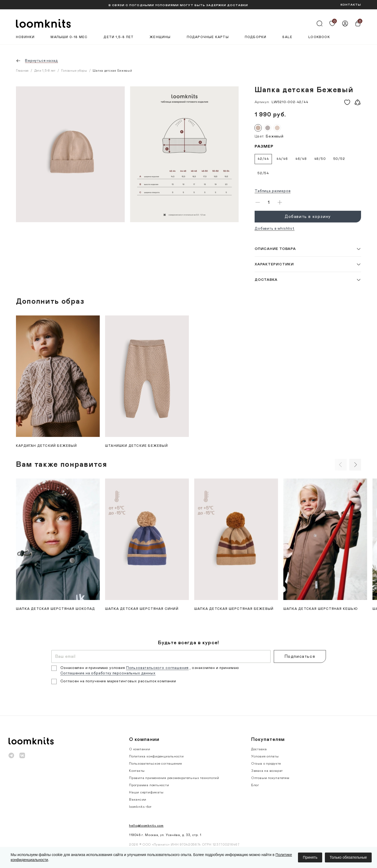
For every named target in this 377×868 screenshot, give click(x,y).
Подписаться (300, 656)
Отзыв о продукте (266, 764)
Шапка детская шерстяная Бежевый (234, 609)
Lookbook (319, 37)
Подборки (256, 37)
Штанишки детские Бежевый (136, 446)
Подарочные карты (208, 37)
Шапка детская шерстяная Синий (142, 609)
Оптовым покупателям (270, 778)
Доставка (259, 749)
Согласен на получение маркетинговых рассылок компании (118, 681)
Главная (22, 71)
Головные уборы (74, 71)
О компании (140, 749)
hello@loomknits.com (146, 826)
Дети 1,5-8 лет (119, 37)
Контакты (137, 771)
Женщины (160, 37)
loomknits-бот (140, 807)
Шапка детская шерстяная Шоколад (55, 609)
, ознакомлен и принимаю (214, 668)
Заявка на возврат (267, 771)
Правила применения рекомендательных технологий (174, 778)
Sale (287, 37)
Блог (255, 785)
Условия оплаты (265, 757)
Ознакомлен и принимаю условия (93, 668)
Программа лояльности (149, 785)
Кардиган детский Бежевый (46, 446)
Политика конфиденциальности (156, 757)
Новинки (25, 37)
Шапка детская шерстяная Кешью (321, 609)
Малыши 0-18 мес (69, 37)
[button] (308, 249)
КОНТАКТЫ (351, 5)
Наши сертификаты (146, 792)
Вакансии (138, 800)
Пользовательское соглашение (156, 764)
